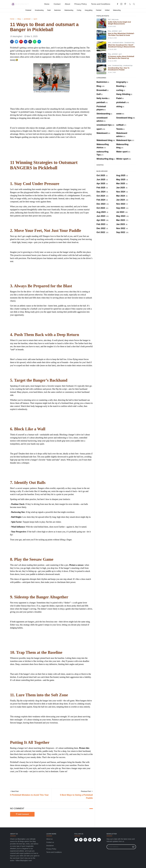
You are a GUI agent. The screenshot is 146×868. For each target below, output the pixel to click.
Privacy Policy (51, 849)
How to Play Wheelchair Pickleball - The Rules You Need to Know (121, 34)
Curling (79, 10)
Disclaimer (50, 846)
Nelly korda (115, 20)
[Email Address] (119, 847)
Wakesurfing (117, 10)
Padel (49, 10)
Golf (109, 20)
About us (49, 839)
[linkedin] (99, 840)
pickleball (115, 31)
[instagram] (121, 4)
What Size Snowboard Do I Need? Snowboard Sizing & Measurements (122, 46)
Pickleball (28, 10)
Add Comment (22, 814)
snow (110, 43)
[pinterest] (125, 4)
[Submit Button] (133, 847)
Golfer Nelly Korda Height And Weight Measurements (119, 23)
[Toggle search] (134, 4)
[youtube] (90, 840)
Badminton (58, 10)
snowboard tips (128, 66)
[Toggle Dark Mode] (130, 4)
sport (120, 31)
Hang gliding (89, 10)
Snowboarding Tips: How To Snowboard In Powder (119, 69)
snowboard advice (118, 43)
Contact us (50, 842)
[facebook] (117, 4)
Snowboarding (39, 10)
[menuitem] (47, 4)
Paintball (99, 10)
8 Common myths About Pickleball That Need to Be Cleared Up (121, 57)
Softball (107, 10)
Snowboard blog (129, 43)
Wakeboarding (69, 10)
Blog (110, 31)
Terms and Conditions (54, 852)
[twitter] (94, 840)
